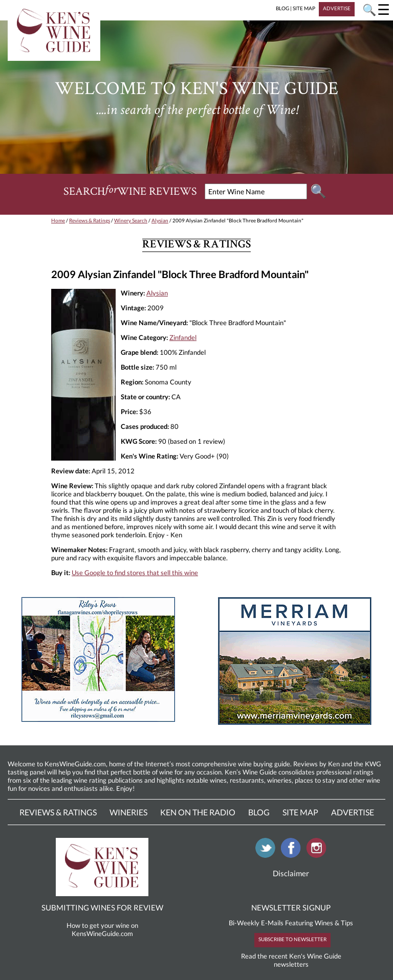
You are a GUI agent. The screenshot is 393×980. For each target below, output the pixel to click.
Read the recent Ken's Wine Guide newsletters (291, 960)
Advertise (353, 812)
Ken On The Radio (198, 812)
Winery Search (131, 220)
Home (58, 220)
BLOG (282, 8)
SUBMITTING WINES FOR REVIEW (102, 907)
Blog (259, 812)
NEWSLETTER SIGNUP (291, 907)
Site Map (300, 812)
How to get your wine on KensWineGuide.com (102, 929)
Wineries (128, 812)
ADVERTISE (337, 8)
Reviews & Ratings (90, 220)
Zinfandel (183, 337)
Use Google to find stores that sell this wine (135, 573)
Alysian (160, 220)
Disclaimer (291, 873)
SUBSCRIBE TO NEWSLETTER (292, 939)
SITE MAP (304, 8)
